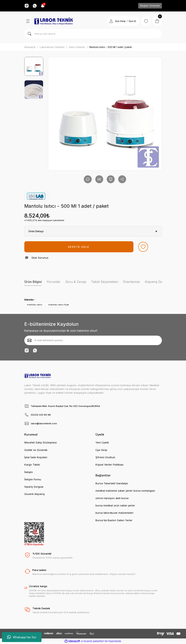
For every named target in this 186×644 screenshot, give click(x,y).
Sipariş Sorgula (34, 487)
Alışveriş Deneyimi (158, 282)
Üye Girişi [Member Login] (120, 21)
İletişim (29, 472)
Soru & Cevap (76, 282)
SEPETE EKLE (79, 247)
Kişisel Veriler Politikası (110, 465)
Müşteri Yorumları (150, 6)
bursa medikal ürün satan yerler (115, 505)
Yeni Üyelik (102, 442)
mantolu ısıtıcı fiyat (59, 305)
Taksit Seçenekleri (105, 282)
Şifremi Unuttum (105, 457)
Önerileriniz (131, 282)
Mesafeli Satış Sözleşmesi (41, 442)
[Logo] (54, 21)
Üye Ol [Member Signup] (132, 21)
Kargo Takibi (32, 465)
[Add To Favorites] (143, 247)
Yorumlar (53, 282)
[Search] (93, 34)
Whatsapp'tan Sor (22, 637)
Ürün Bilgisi (33, 282)
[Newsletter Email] (93, 340)
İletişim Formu (33, 479)
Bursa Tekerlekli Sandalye (112, 483)
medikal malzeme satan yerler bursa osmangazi (125, 491)
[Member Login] (111, 21)
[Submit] (29, 340)
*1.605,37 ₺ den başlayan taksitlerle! (44, 220)
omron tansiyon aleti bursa (112, 498)
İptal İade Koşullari (36, 457)
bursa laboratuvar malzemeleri (114, 513)
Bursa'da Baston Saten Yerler (114, 520)
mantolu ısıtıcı (35, 305)
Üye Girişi (101, 450)
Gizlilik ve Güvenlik (36, 450)
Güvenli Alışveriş (34, 494)
